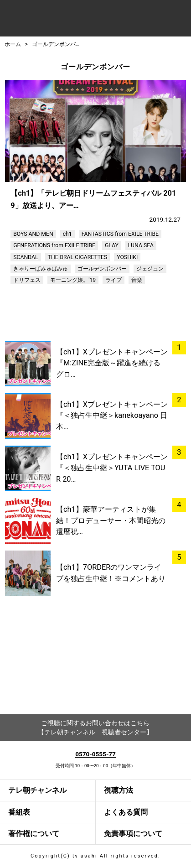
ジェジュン (150, 269)
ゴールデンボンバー (57, 44)
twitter (117, 686)
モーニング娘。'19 (73, 280)
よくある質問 (126, 812)
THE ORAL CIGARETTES (78, 257)
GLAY (112, 245)
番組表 (19, 812)
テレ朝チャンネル (37, 790)
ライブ (114, 280)
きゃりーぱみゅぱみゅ (41, 269)
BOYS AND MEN (33, 234)
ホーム (13, 44)
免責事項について (133, 834)
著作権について (34, 834)
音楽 (137, 280)
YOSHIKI (127, 257)
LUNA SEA (141, 245)
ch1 (67, 234)
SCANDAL (26, 257)
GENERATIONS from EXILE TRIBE (54, 245)
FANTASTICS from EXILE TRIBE (120, 234)
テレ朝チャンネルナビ (72, 19)
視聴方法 (119, 790)
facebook (74, 686)
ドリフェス (27, 280)
